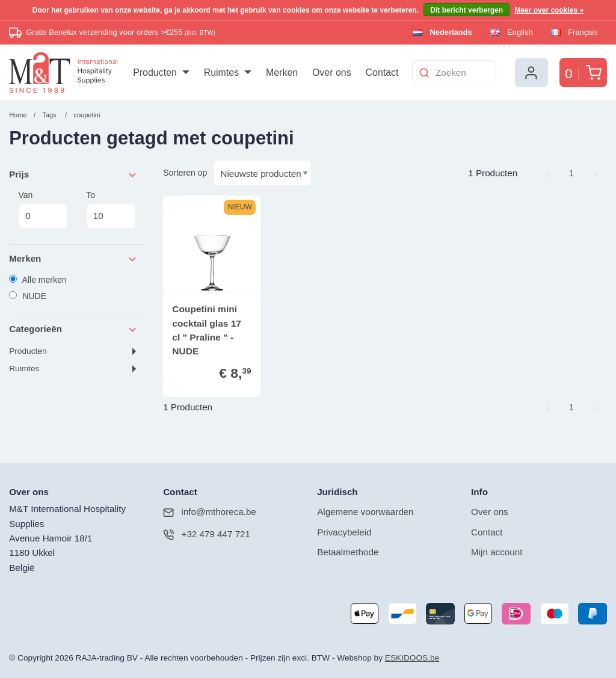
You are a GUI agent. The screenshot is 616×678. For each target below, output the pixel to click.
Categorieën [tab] (73, 329)
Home (18, 115)
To (111, 209)
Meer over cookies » (549, 10)
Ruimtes (24, 368)
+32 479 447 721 (207, 535)
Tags (49, 115)
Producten (28, 351)
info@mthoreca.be (210, 512)
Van (43, 209)
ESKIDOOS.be (412, 658)
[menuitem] (161, 73)
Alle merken (38, 280)
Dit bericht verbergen (467, 10)
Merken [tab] (73, 259)
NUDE (28, 296)
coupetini (87, 115)
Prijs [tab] (73, 175)
